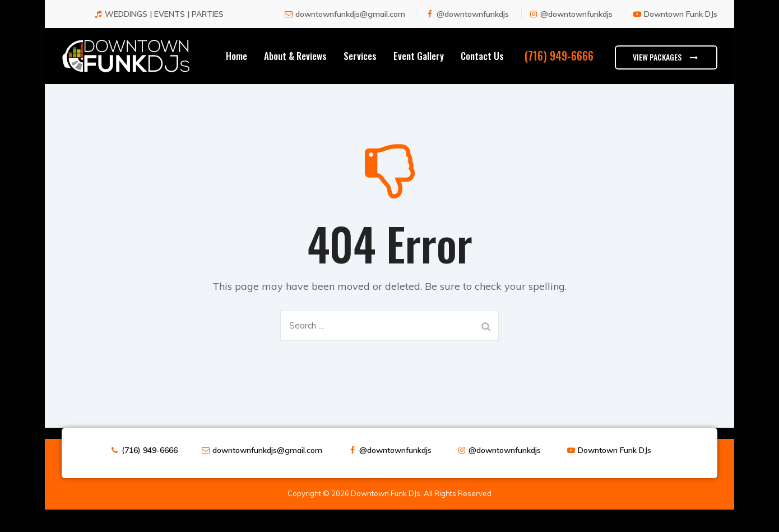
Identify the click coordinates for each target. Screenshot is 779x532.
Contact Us (482, 67)
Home (237, 67)
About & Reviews (295, 67)
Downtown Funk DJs (681, 25)
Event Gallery (419, 67)
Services (360, 67)
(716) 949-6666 (150, 461)
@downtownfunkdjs (473, 25)
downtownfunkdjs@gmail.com (350, 25)
